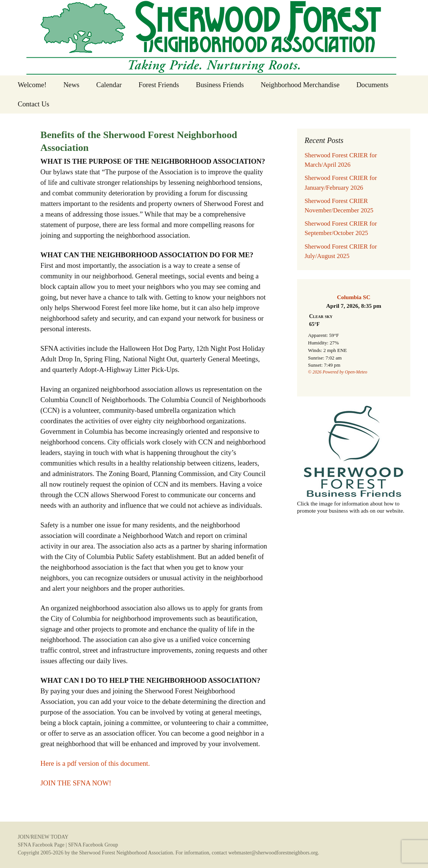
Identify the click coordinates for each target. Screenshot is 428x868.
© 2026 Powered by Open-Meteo (338, 372)
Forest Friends (159, 85)
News (72, 85)
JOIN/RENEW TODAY (43, 837)
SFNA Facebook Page (41, 845)
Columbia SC (354, 297)
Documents (372, 85)
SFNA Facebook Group (93, 845)
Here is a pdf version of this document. (95, 763)
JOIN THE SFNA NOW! (76, 783)
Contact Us (33, 104)
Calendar (109, 85)
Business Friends (220, 85)
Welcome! (32, 85)
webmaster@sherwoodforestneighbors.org (273, 853)
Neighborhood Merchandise (300, 85)
